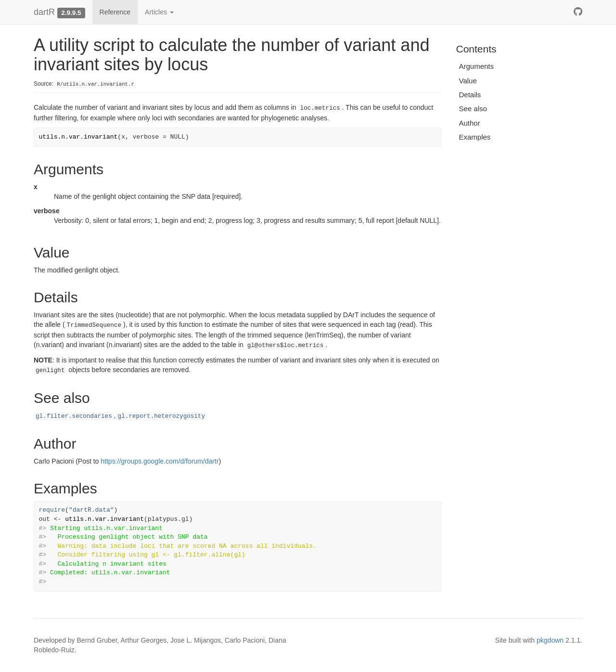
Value (468, 81)
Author (470, 123)
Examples (475, 137)
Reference (115, 12)
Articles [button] (159, 12)
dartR (44, 12)
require (52, 510)
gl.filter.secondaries (74, 416)
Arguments (477, 66)
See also (473, 109)
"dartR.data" (91, 510)
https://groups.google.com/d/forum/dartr (160, 461)
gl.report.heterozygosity (161, 416)
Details (470, 95)
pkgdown (550, 640)
